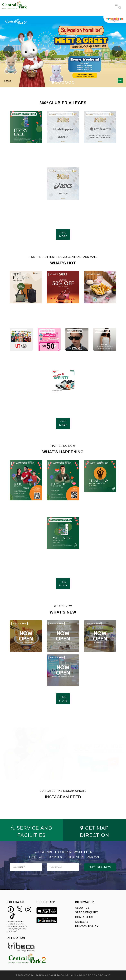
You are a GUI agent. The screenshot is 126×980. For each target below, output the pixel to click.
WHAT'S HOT (19, 275)
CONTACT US (84, 917)
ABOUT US (82, 908)
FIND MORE (63, 234)
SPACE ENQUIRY (87, 912)
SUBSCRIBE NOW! (100, 867)
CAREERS (82, 922)
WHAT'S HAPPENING (23, 464)
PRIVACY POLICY (87, 926)
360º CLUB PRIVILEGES (24, 114)
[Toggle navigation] (116, 5)
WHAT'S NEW (20, 624)
